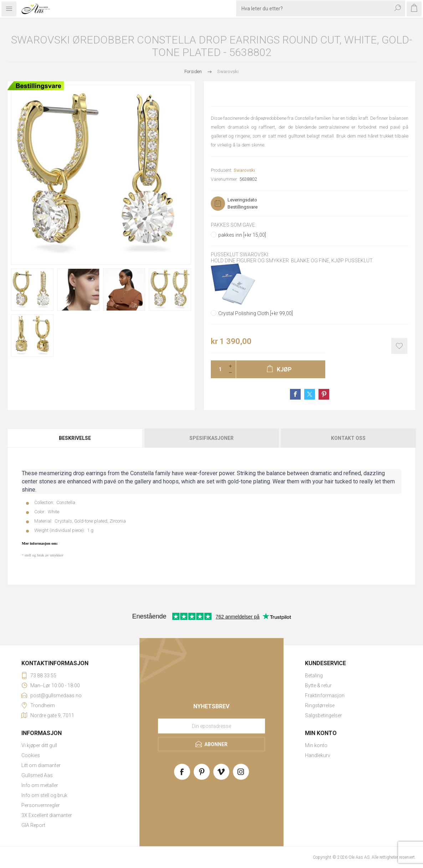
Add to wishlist (399, 346)
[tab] (75, 438)
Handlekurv (318, 755)
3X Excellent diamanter (47, 815)
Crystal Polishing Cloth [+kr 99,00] (256, 313)
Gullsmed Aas (37, 775)
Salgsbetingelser (323, 715)
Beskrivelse (75, 438)
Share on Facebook (295, 394)
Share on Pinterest (324, 394)
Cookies (31, 755)
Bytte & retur (318, 685)
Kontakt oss (348, 438)
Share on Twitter (310, 394)
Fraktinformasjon (325, 695)
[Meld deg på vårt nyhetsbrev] (211, 726)
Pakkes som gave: (233, 225)
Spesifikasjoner (211, 438)
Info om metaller (40, 785)
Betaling (314, 676)
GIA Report (33, 825)
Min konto (316, 745)
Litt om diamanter (41, 765)
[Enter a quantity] (218, 369)
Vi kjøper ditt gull (39, 745)
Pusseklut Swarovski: (240, 255)
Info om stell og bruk (44, 795)
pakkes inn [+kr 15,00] (242, 235)
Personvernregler (41, 805)
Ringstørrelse (320, 705)
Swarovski (244, 170)
